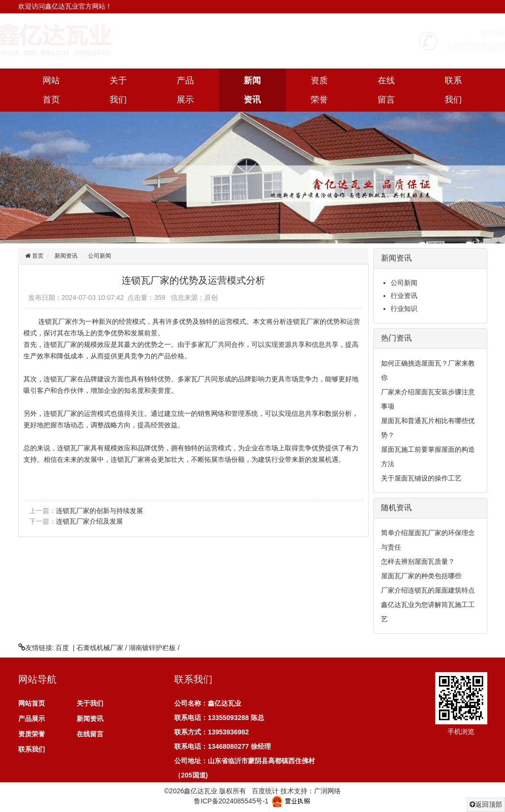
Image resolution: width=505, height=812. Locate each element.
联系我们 (453, 90)
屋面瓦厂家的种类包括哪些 (421, 576)
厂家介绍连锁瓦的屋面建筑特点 (428, 590)
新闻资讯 (252, 90)
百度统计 (265, 791)
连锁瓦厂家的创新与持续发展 (100, 511)
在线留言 (386, 90)
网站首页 (51, 90)
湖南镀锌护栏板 (152, 648)
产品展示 (185, 90)
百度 (62, 648)
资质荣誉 (319, 90)
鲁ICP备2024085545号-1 (231, 801)
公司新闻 (100, 256)
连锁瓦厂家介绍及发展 (90, 521)
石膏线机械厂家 (100, 648)
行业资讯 (404, 296)
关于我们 (118, 90)
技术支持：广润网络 (311, 791)
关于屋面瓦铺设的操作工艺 (421, 478)
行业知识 (404, 309)
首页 (37, 256)
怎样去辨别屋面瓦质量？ (418, 561)
